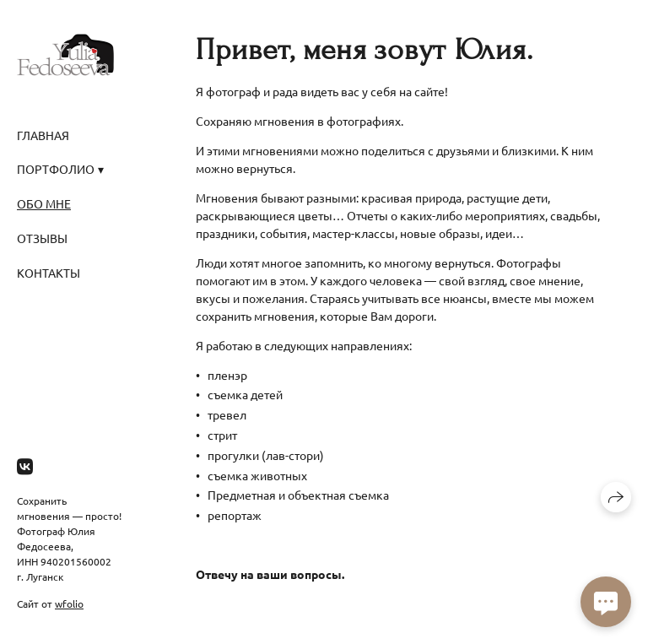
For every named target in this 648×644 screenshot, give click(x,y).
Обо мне (44, 203)
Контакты (49, 273)
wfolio (69, 603)
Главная (43, 135)
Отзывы (42, 238)
